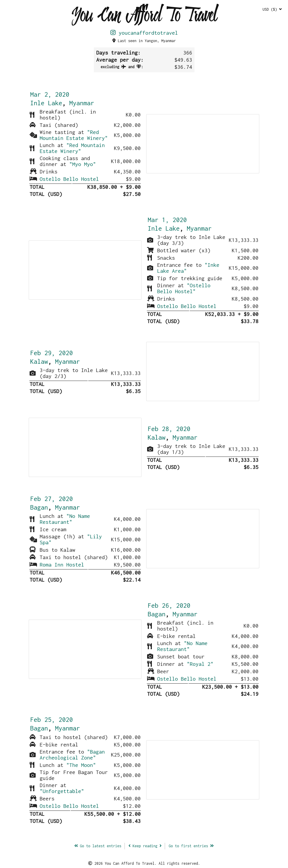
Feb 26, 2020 (169, 605)
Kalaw (39, 361)
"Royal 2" (200, 664)
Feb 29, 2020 (52, 353)
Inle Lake (46, 103)
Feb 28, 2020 (169, 429)
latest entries (98, 846)
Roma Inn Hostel (62, 565)
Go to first (191, 846)
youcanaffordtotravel (144, 33)
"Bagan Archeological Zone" (72, 755)
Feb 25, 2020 (52, 719)
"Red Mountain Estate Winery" (74, 135)
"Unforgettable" (62, 791)
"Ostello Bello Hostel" (184, 288)
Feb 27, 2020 (52, 499)
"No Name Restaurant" (65, 519)
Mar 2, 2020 (50, 94)
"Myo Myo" (83, 164)
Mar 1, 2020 (167, 220)
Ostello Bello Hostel (69, 179)
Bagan (39, 507)
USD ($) (272, 9)
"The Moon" (81, 765)
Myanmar (82, 103)
